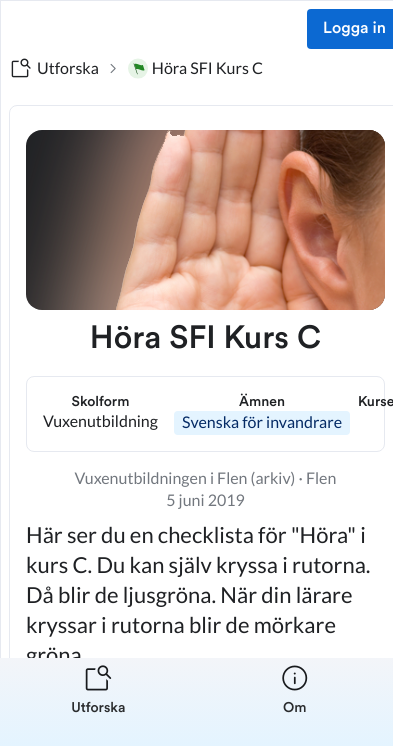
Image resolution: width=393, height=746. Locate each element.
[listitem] (98, 702)
